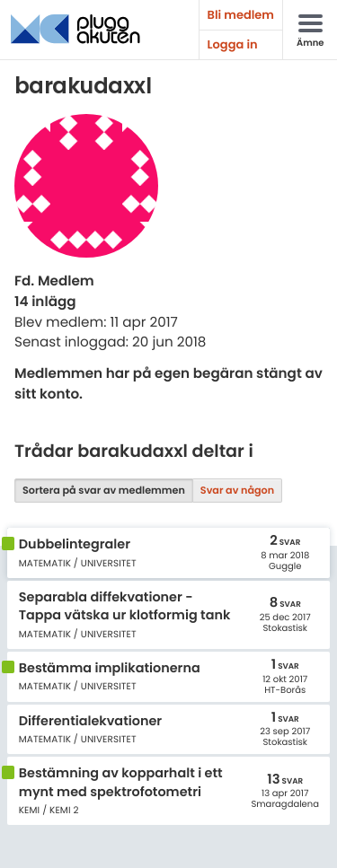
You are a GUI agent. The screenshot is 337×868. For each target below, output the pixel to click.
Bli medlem (241, 15)
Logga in (233, 44)
